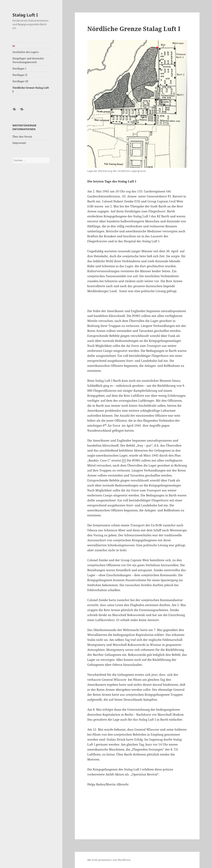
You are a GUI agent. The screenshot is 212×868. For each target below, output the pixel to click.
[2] (124, 460)
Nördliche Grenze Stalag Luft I (31, 90)
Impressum (19, 143)
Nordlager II (20, 75)
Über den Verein (22, 137)
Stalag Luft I (25, 15)
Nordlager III (20, 81)
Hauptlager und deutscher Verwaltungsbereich (28, 60)
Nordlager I (19, 69)
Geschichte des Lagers (26, 52)
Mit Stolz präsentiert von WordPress (109, 860)
